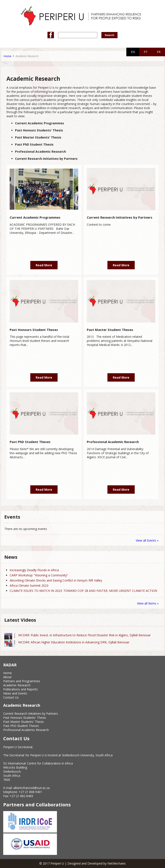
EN (133, 52)
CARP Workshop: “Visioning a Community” (39, 575)
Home (8, 56)
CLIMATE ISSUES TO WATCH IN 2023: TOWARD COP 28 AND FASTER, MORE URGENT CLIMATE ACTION (83, 591)
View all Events (146, 540)
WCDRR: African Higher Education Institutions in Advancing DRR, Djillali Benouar (74, 642)
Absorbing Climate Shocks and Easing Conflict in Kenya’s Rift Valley (56, 580)
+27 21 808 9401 (30, 792)
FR (159, 52)
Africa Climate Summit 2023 (29, 586)
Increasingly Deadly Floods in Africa (34, 570)
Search (109, 35)
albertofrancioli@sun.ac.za (31, 788)
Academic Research (27, 56)
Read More (44, 265)
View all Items (147, 603)
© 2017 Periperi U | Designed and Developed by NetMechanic (83, 863)
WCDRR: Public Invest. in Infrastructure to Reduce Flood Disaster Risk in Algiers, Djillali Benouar (84, 635)
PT (146, 52)
